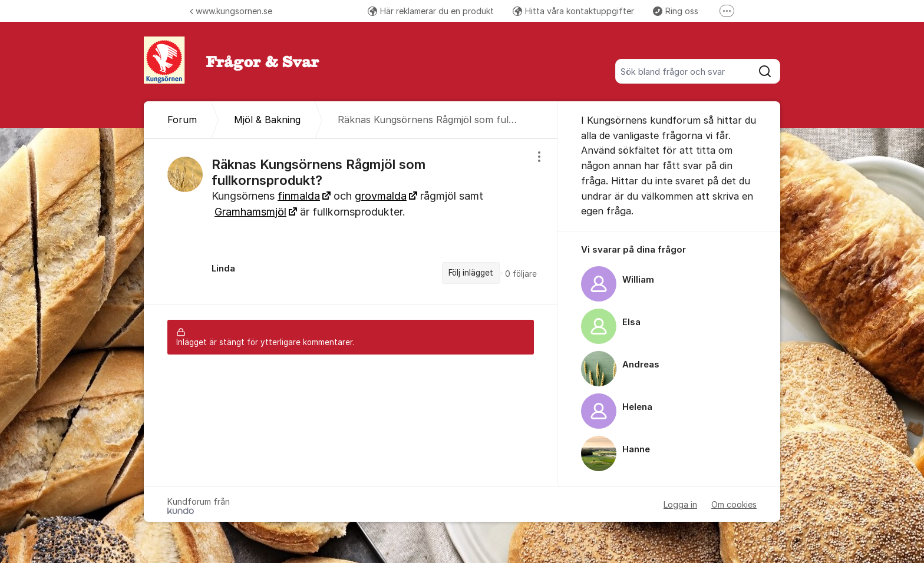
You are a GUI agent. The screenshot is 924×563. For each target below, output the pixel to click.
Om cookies (734, 504)
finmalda (299, 196)
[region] (351, 222)
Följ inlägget (471, 273)
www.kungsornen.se (231, 11)
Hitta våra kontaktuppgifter (573, 11)
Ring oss (676, 11)
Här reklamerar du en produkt (431, 11)
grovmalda (381, 196)
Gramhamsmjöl (250, 212)
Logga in (680, 504)
